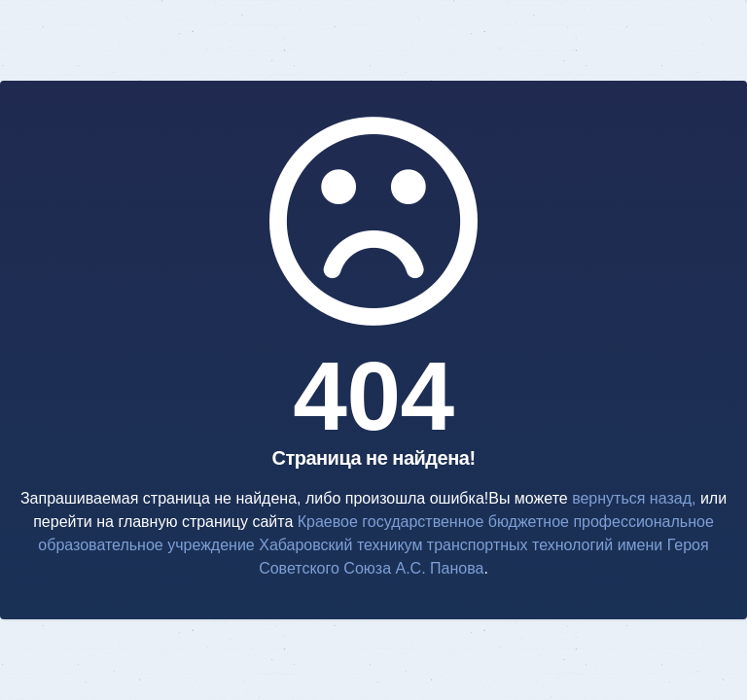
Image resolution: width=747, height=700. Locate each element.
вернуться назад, (634, 498)
